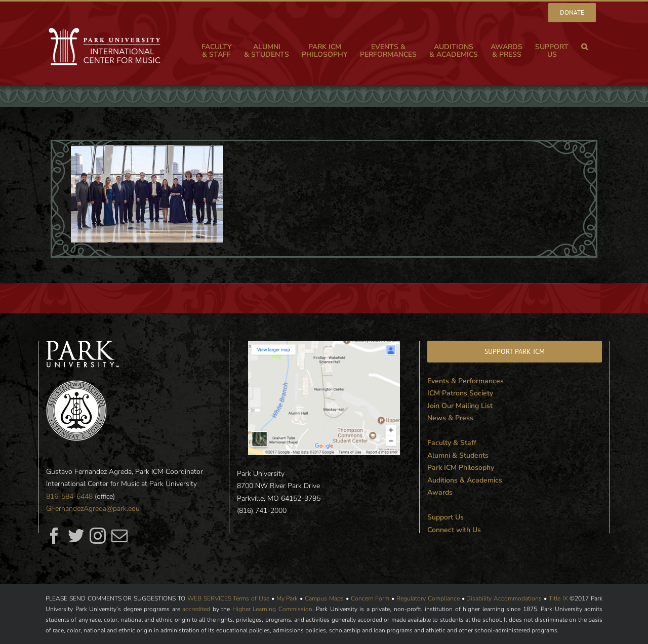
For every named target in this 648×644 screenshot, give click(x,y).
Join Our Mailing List (460, 406)
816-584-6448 (69, 496)
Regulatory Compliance (428, 598)
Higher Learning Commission (272, 609)
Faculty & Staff (452, 443)
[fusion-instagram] (98, 536)
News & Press (450, 418)
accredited (196, 609)
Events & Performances (465, 381)
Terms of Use (251, 598)
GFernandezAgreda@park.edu (93, 509)
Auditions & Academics (465, 480)
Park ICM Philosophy (461, 468)
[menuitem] (572, 13)
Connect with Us (454, 530)
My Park (287, 598)
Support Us (445, 517)
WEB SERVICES (209, 598)
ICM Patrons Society (460, 393)
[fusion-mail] (119, 536)
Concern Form (370, 598)
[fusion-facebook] (54, 536)
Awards (440, 492)
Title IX (558, 598)
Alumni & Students (458, 455)
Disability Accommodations (504, 598)
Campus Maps (324, 598)
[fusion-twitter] (76, 536)
